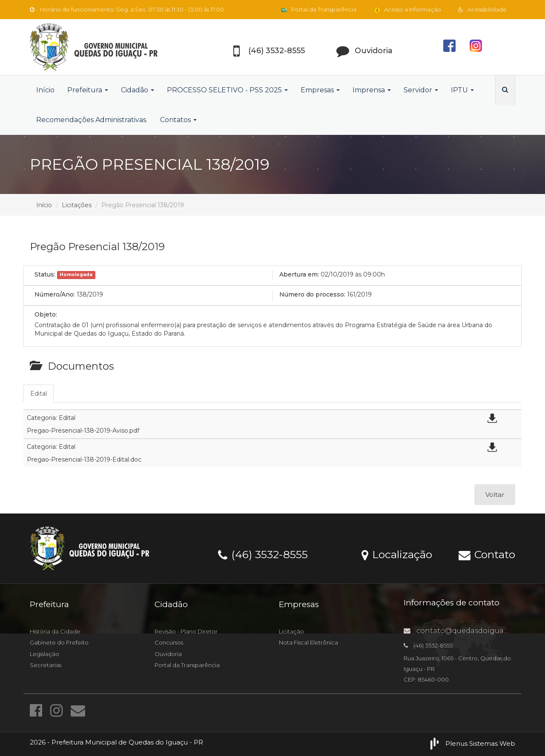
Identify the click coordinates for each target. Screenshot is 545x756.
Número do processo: (312, 294)
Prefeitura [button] (88, 90)
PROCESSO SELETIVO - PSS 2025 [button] (227, 90)
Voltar (495, 495)
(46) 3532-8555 (263, 554)
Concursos (169, 642)
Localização (397, 554)
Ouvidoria (168, 654)
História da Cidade (55, 631)
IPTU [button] (462, 90)
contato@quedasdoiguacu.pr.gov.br (474, 631)
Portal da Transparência (318, 9)
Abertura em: (299, 274)
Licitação (291, 631)
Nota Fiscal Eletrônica (308, 642)
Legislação (44, 654)
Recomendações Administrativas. (92, 120)
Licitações (77, 205)
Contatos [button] (178, 120)
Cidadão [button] (138, 90)
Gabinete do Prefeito (59, 642)
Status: (45, 274)
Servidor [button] (421, 90)
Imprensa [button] (372, 90)
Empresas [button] (320, 90)
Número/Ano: (55, 294)
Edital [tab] (39, 394)
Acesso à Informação (407, 9)
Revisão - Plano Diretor (186, 631)
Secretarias (46, 665)
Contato (487, 554)
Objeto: (46, 314)
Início (45, 90)
